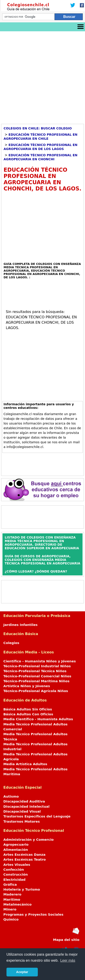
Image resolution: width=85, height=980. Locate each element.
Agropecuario (16, 845)
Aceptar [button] (22, 972)
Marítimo (12, 900)
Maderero (12, 894)
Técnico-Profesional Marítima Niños (36, 681)
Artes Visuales (17, 865)
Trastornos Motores (22, 822)
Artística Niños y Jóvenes (27, 686)
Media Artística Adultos (25, 764)
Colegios (11, 643)
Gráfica (10, 885)
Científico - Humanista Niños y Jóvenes (40, 661)
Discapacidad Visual (22, 811)
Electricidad (14, 880)
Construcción (16, 874)
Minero (10, 909)
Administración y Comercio (29, 840)
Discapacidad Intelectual (26, 807)
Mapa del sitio (66, 940)
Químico (11, 919)
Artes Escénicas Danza (24, 855)
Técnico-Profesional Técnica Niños (35, 671)
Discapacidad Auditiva (24, 801)
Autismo (11, 796)
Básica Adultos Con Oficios (28, 714)
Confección (14, 870)
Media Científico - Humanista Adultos (38, 719)
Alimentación (16, 850)
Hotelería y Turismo (22, 889)
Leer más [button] (68, 960)
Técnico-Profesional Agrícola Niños (36, 691)
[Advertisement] (42, 76)
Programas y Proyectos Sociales (33, 915)
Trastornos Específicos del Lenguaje (37, 816)
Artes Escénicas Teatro (25, 860)
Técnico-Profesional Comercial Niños (37, 676)
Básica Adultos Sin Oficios (28, 709)
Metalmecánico (17, 904)
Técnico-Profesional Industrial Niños (37, 666)
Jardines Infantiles (20, 625)
